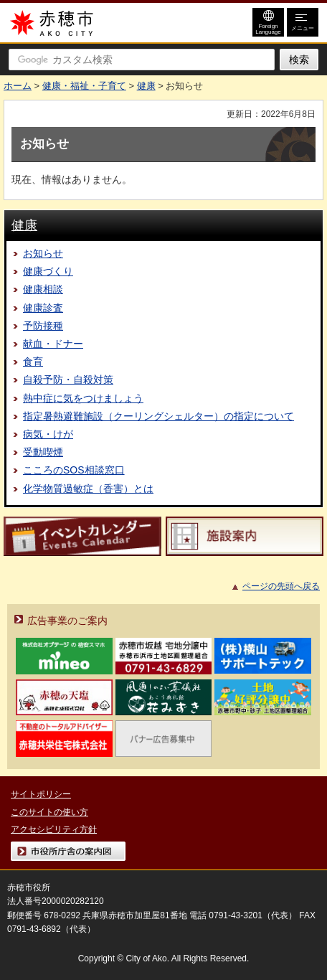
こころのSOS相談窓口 (74, 470)
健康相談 (43, 289)
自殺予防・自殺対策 (68, 380)
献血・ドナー (53, 344)
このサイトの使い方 (49, 812)
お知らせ (43, 253)
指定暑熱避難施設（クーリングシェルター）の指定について (158, 416)
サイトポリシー (41, 794)
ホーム (18, 86)
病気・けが (48, 434)
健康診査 (43, 308)
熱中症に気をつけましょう (83, 398)
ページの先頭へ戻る (281, 586)
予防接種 (43, 326)
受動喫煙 (43, 452)
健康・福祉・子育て (84, 86)
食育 (33, 362)
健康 (146, 86)
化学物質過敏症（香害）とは (88, 489)
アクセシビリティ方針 (54, 829)
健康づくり (48, 271)
